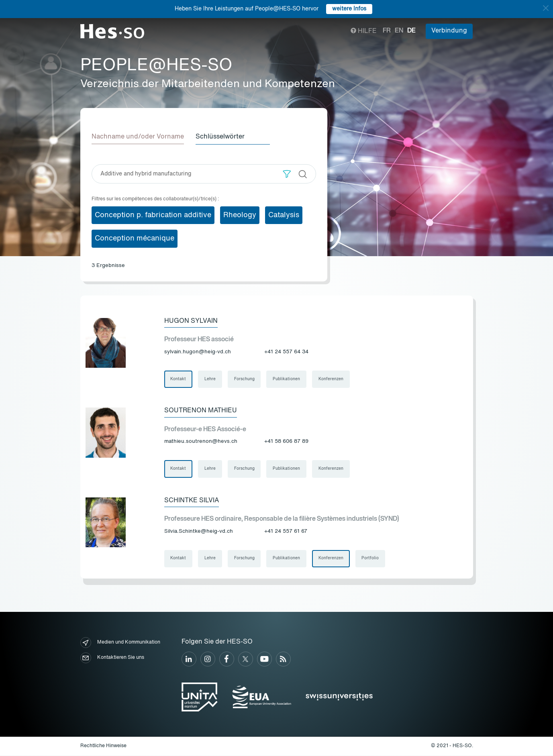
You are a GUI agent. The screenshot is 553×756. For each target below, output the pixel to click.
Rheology (240, 215)
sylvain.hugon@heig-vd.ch (198, 352)
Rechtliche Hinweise (103, 746)
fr (387, 31)
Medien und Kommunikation (120, 643)
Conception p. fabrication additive (153, 215)
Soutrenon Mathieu (201, 411)
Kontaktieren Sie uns (112, 658)
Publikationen (287, 379)
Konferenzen (332, 379)
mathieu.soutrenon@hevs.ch (201, 442)
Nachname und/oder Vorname (138, 137)
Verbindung (449, 31)
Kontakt (179, 379)
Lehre (210, 379)
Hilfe (364, 31)
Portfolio (371, 559)
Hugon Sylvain (191, 321)
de (411, 31)
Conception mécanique (135, 238)
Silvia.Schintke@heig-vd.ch (199, 532)
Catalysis (284, 215)
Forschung (245, 379)
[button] (287, 174)
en (399, 31)
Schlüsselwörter (221, 137)
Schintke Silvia (192, 501)
